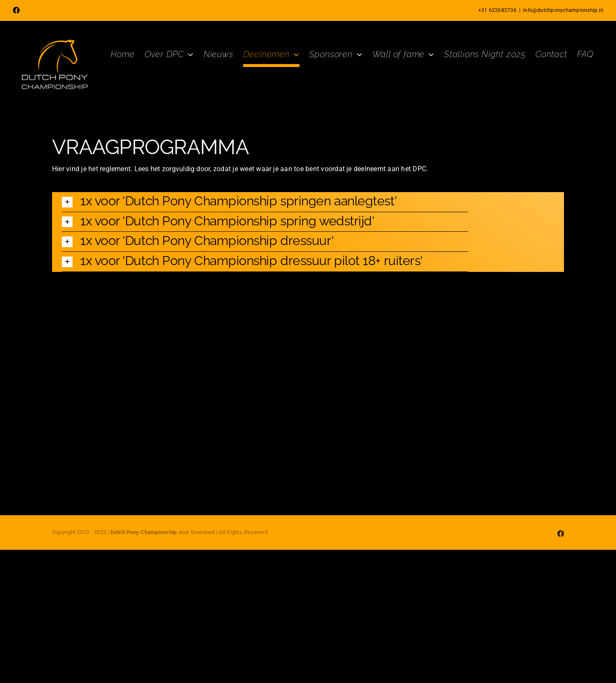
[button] (265, 202)
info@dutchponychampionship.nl (563, 10)
